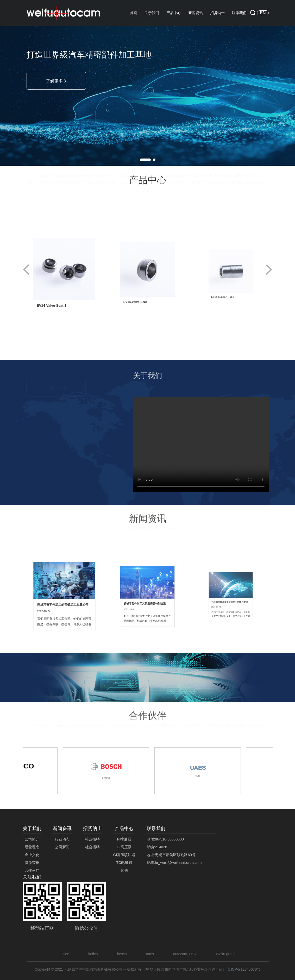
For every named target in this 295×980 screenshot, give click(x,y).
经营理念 (32, 847)
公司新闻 (62, 847)
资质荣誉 (32, 863)
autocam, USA (185, 954)
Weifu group (226, 954)
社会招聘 (92, 847)
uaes (150, 954)
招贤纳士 (217, 13)
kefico (93, 954)
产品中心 (174, 13)
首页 (134, 13)
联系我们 (239, 13)
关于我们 (152, 13)
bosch (122, 954)
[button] (145, 160)
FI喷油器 (124, 839)
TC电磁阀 (124, 863)
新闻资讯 (196, 13)
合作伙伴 (32, 870)
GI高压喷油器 (124, 855)
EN (263, 13)
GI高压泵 (124, 847)
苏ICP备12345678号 (244, 969)
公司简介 (32, 839)
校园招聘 (92, 839)
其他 (124, 870)
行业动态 (62, 839)
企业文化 (32, 855)
